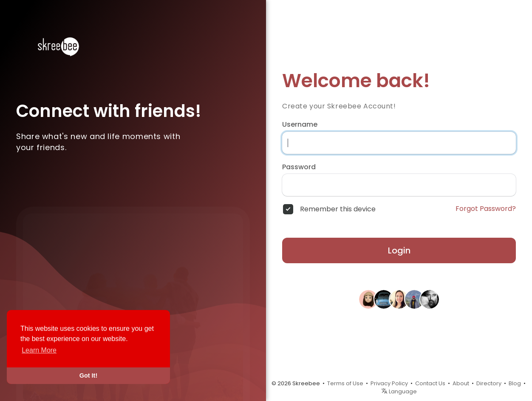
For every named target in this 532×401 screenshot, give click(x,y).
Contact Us (430, 383)
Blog (515, 383)
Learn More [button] (39, 350)
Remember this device (338, 209)
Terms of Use (345, 383)
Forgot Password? (486, 209)
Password (299, 167)
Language (399, 391)
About (461, 383)
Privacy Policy (389, 383)
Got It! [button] (88, 375)
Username (300, 125)
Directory (489, 383)
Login (399, 250)
